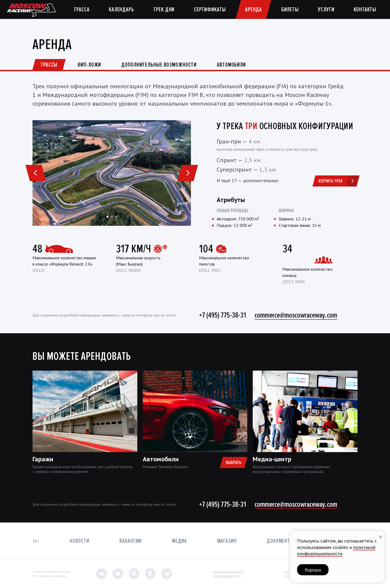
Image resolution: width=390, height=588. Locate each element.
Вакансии (131, 541)
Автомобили (231, 65)
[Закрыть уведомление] (381, 536)
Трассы (49, 65)
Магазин (227, 541)
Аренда (253, 10)
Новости (79, 541)
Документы (280, 541)
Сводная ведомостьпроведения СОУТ (228, 574)
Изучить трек (338, 181)
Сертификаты (210, 10)
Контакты (365, 10)
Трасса (82, 10)
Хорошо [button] (313, 570)
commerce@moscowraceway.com (296, 315)
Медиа (179, 541)
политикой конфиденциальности (336, 550)
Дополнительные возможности (159, 65)
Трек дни (164, 10)
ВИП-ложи (89, 65)
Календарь (121, 10)
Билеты (290, 10)
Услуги (326, 10)
